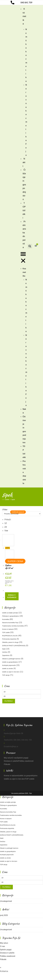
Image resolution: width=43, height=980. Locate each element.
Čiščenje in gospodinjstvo (24, 185)
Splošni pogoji (23, 758)
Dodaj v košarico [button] (12, 596)
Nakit (24, 162)
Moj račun (8, 758)
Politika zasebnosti (26, 761)
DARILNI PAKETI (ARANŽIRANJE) (14, 646)
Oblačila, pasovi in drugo (10, 642)
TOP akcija (6, 675)
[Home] (2, 500)
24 (6, 527)
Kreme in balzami (8, 629)
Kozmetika (24, 16)
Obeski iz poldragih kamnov (11, 659)
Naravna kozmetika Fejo (10, 623)
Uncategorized (6, 901)
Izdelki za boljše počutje (10, 613)
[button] (23, 258)
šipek (13, 500)
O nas (14, 758)
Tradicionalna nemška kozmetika (13, 626)
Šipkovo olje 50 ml (9, 567)
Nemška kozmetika (26, 55)
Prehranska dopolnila (24, 235)
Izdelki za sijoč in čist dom (11, 672)
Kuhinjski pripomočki (9, 665)
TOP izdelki (24, 211)
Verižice (5, 652)
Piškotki (7, 764)
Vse (6, 531)
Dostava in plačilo (11, 761)
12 (6, 523)
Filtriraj (9, 701)
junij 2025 (4, 915)
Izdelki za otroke (8, 669)
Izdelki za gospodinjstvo (10, 662)
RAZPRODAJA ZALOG (10, 636)
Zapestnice (6, 655)
